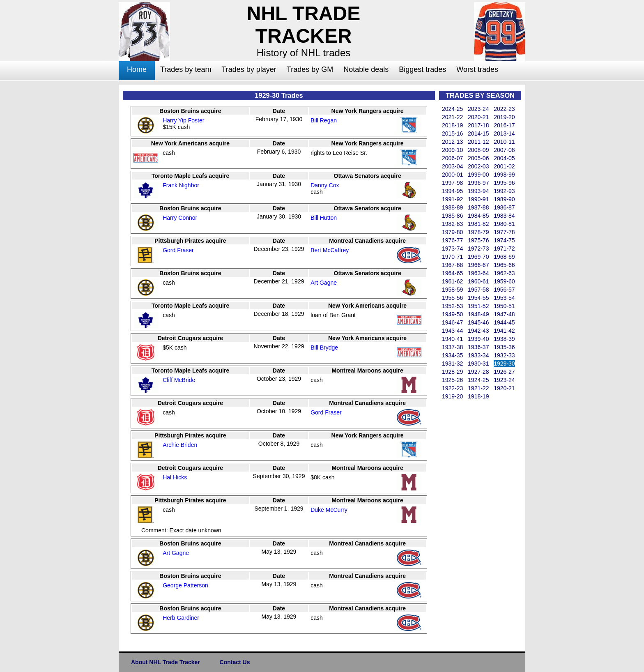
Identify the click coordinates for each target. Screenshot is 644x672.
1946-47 (452, 322)
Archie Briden (180, 445)
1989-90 (504, 199)
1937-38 (452, 347)
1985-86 (452, 216)
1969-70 (478, 257)
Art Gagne (324, 283)
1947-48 (504, 314)
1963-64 (478, 273)
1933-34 (478, 355)
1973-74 (452, 249)
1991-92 (452, 199)
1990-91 (478, 199)
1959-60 (504, 281)
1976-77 (452, 240)
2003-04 (452, 166)
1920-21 (504, 388)
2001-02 (504, 166)
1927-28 (478, 372)
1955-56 (452, 298)
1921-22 (478, 388)
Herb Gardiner (181, 618)
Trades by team (186, 69)
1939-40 (478, 339)
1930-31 (478, 364)
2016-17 (504, 125)
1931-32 (452, 364)
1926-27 (504, 372)
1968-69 (504, 257)
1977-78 (504, 232)
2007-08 (504, 150)
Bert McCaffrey (330, 250)
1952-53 (452, 306)
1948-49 (478, 314)
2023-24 (478, 109)
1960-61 (478, 281)
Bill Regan (324, 120)
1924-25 (478, 380)
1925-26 (452, 380)
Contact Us (235, 662)
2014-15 (478, 133)
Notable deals (366, 69)
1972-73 (478, 249)
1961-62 (452, 281)
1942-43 (478, 331)
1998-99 (504, 175)
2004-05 (504, 158)
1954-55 (478, 298)
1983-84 (504, 216)
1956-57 (504, 290)
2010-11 (504, 142)
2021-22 (452, 117)
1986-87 (504, 207)
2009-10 (452, 150)
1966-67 (478, 265)
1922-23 (452, 388)
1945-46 (478, 322)
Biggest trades (422, 69)
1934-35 (452, 355)
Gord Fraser (178, 250)
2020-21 (478, 117)
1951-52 (478, 306)
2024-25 (452, 109)
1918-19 (478, 396)
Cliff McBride (179, 380)
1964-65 (452, 273)
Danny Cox (325, 185)
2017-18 (478, 125)
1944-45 (504, 322)
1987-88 (478, 207)
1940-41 (452, 339)
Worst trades (477, 69)
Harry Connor (180, 218)
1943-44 (452, 331)
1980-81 (504, 224)
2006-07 (452, 158)
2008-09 (478, 150)
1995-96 (504, 183)
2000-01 (452, 175)
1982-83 (452, 224)
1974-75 (504, 240)
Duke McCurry (329, 510)
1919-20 (452, 396)
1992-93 (504, 191)
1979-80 (452, 232)
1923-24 (504, 380)
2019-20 (504, 117)
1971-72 (504, 249)
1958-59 (452, 290)
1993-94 (478, 191)
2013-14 (504, 133)
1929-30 (504, 364)
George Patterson (185, 585)
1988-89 (452, 207)
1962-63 (504, 273)
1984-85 (478, 216)
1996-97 (478, 183)
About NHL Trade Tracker (166, 662)
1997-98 (452, 183)
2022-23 (504, 109)
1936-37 (478, 347)
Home (137, 69)
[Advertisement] (86, 208)
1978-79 (478, 232)
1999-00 (478, 175)
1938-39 (504, 339)
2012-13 (452, 142)
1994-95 (452, 191)
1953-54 (504, 298)
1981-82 (478, 224)
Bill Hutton (324, 218)
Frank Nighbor (181, 185)
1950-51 (504, 306)
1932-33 (504, 355)
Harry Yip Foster (183, 120)
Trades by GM (310, 69)
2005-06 (478, 158)
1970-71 (452, 257)
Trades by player (249, 69)
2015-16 (452, 133)
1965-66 (504, 265)
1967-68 (452, 265)
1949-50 (452, 314)
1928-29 (452, 372)
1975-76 (478, 240)
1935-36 (504, 347)
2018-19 (452, 125)
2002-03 (478, 166)
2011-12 (478, 142)
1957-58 (478, 290)
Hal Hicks (175, 477)
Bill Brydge (324, 348)
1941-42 (504, 331)
